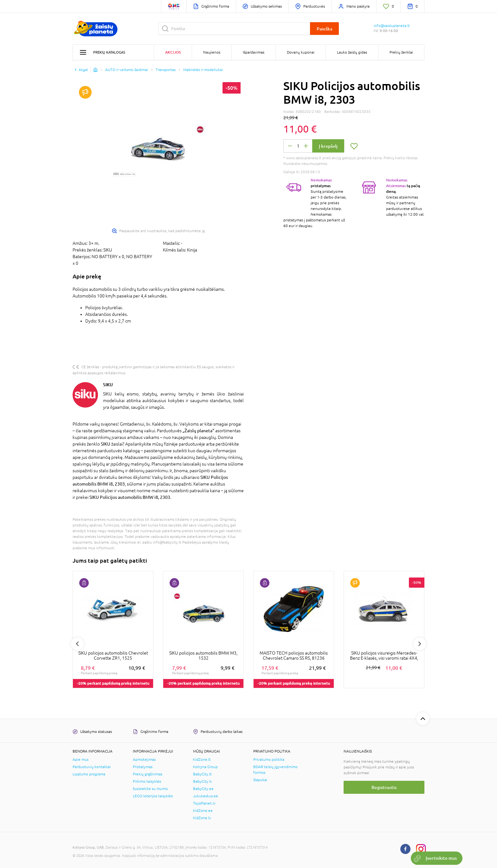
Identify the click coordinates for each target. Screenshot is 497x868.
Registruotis (384, 787)
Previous (77, 644)
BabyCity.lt (202, 774)
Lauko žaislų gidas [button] (352, 52)
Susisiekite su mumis (150, 789)
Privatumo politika (269, 760)
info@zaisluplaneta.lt (392, 26)
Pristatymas (143, 767)
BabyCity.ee (203, 789)
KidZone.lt (202, 760)
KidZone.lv (202, 818)
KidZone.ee (203, 811)
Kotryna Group (205, 767)
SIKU (108, 385)
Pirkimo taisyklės (147, 781)
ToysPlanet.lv (204, 803)
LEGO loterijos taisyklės (153, 796)
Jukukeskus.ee (206, 796)
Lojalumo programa (89, 774)
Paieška (324, 29)
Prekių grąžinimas (148, 774)
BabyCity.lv (203, 781)
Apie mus (81, 760)
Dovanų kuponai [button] (301, 52)
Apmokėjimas (144, 760)
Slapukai (260, 780)
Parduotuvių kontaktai (92, 767)
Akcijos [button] (173, 52)
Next (420, 644)
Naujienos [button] (212, 52)
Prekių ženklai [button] (401, 52)
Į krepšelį (328, 146)
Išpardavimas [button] (254, 52)
